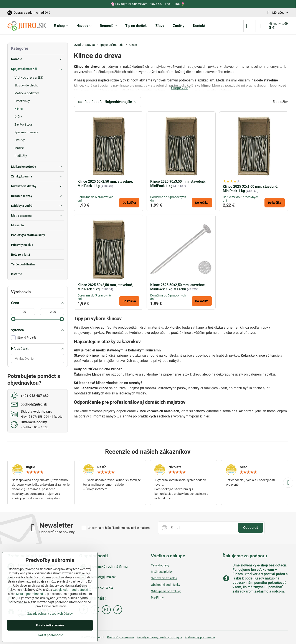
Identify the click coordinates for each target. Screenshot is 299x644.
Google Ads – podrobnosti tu (72, 590)
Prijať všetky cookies (50, 625)
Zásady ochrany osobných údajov (159, 637)
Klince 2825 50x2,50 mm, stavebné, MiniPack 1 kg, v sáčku (178, 289)
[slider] (13, 319)
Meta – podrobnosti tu (31, 594)
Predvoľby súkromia (121, 637)
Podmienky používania (200, 637)
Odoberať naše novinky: (57, 532)
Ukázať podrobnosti (50, 635)
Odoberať (251, 528)
